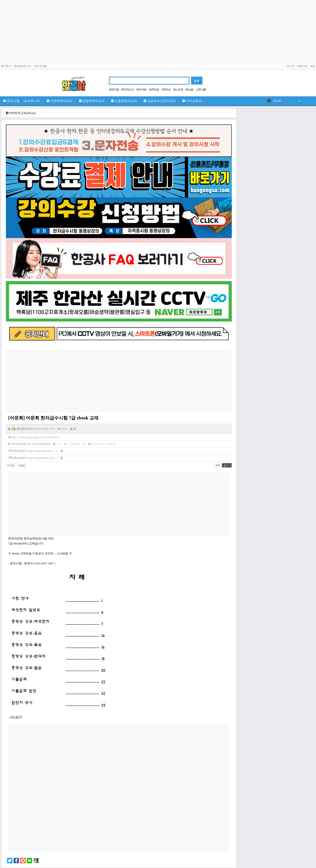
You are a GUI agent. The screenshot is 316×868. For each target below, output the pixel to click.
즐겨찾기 (6, 66)
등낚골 (189, 90)
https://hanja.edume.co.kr (41, 458)
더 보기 (16, 717)
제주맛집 (154, 90)
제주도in (166, 90)
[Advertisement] (158, 32)
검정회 (277, 101)
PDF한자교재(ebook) (22, 113)
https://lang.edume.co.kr (41, 451)
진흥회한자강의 (125, 101)
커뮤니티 (33, 101)
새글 (312, 66)
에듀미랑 (114, 90)
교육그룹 (201, 90)
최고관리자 (20, 429)
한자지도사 (128, 90)
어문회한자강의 (61, 101)
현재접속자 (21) (22, 66)
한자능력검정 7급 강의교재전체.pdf (29, 444)
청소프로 (178, 90)
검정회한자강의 (93, 101)
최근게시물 (40, 66)
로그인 (291, 66)
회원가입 (302, 66)
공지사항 (11, 101)
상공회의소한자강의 (161, 101)
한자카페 (141, 90)
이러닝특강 (193, 101)
